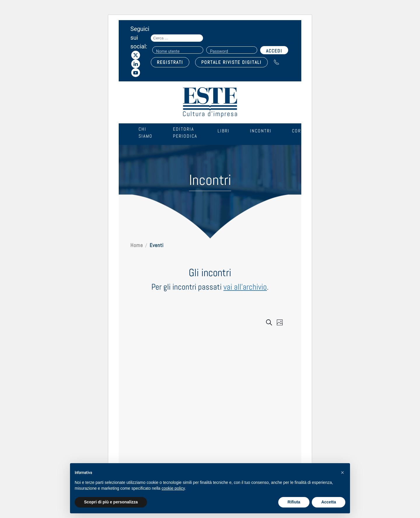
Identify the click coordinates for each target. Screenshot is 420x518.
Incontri (261, 131)
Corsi (299, 131)
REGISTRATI (170, 62)
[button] (342, 473)
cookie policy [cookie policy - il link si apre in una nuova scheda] (173, 488)
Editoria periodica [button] (185, 133)
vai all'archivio (245, 287)
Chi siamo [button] (146, 133)
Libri (224, 131)
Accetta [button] (329, 502)
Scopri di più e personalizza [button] (111, 502)
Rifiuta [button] (294, 502)
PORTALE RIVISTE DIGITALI (231, 62)
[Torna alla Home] (210, 102)
